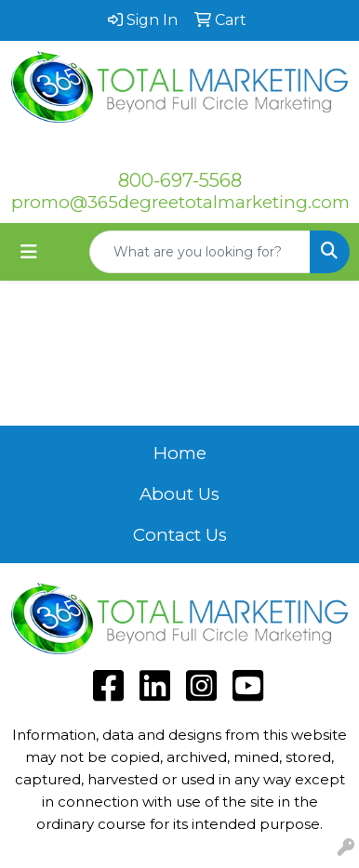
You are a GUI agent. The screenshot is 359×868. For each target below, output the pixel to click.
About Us (179, 494)
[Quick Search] (200, 252)
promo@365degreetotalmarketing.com (180, 202)
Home (180, 453)
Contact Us (180, 535)
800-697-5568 (180, 180)
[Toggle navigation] (29, 252)
